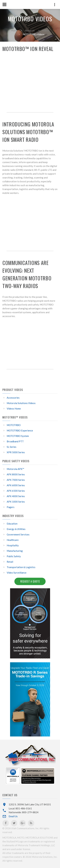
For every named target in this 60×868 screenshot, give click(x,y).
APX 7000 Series (16, 480)
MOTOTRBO (14, 425)
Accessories (13, 398)
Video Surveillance (17, 573)
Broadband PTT (15, 441)
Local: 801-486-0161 (20, 808)
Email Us (13, 816)
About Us (30, 30)
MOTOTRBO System (18, 436)
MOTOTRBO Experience (20, 430)
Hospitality (13, 545)
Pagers (11, 507)
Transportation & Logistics (21, 567)
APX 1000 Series (16, 502)
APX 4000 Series (16, 496)
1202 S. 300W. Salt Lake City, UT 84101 (30, 804)
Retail (10, 562)
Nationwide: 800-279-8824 (24, 812)
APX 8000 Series (16, 474)
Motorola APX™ (15, 469)
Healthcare (13, 540)
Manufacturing (15, 551)
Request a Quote (30, 581)
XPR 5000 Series (16, 452)
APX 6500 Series (16, 491)
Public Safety (14, 556)
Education (12, 524)
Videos (46, 30)
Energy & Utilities (16, 529)
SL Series (12, 447)
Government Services (18, 534)
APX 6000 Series (16, 485)
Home (14, 30)
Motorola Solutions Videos (21, 403)
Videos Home (14, 409)
